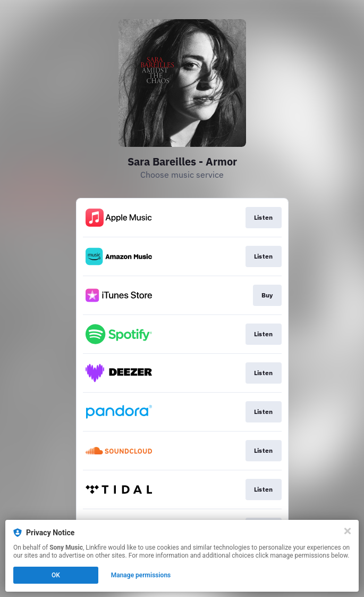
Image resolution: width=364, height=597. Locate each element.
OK (56, 575)
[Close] (348, 531)
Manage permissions (141, 575)
